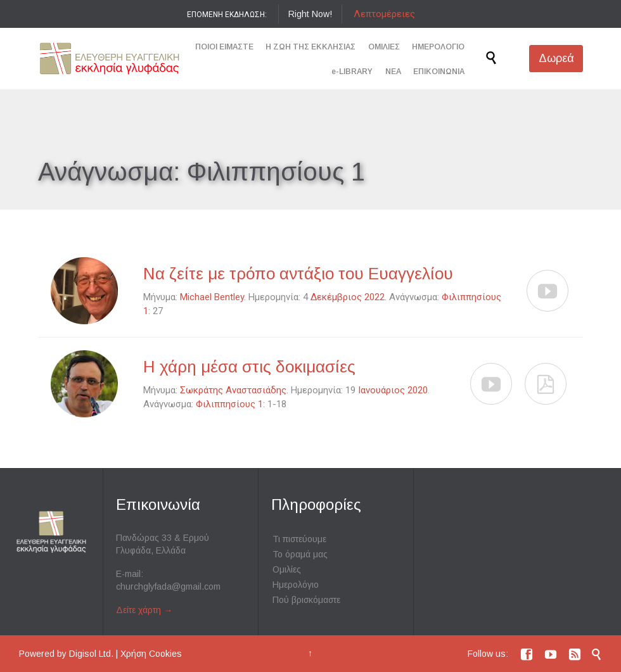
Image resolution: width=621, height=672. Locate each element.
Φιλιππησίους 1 (229, 404)
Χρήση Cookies (151, 654)
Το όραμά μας (300, 554)
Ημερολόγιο (296, 585)
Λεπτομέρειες (384, 14)
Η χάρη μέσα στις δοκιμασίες (249, 367)
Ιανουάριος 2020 (393, 390)
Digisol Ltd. (91, 654)
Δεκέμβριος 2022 (348, 297)
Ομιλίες (287, 569)
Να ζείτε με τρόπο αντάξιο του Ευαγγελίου (298, 274)
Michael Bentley (212, 297)
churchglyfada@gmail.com (168, 586)
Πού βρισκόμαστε (306, 600)
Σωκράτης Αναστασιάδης (233, 390)
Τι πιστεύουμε (299, 539)
